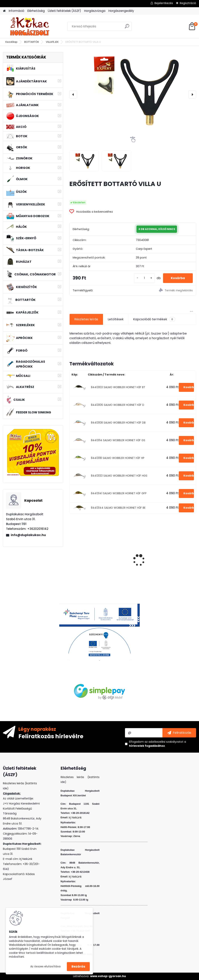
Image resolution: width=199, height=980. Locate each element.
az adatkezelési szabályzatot (164, 742)
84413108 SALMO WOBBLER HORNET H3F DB (118, 423)
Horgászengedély (121, 11)
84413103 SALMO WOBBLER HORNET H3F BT (118, 387)
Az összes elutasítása (45, 966)
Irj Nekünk (26, 859)
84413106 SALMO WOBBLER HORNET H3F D (118, 405)
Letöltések (116, 319)
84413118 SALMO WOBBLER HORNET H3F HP (118, 458)
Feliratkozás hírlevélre (51, 736)
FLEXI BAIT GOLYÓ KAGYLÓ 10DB (171, 551)
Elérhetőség (36, 11)
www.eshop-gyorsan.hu (108, 976)
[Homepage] (4, 11)
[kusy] (144, 278)
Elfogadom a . (158, 744)
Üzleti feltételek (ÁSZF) (64, 11)
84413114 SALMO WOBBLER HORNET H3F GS (118, 440)
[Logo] (30, 26)
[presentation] (73, 94)
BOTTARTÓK (32, 42)
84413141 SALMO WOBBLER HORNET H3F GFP (119, 493)
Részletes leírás (86, 319)
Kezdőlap (11, 42)
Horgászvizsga (95, 11)
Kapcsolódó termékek (154, 319)
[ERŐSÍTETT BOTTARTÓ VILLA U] (133, 91)
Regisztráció (188, 3)
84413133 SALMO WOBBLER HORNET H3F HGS (119, 476)
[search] (127, 28)
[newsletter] (179, 733)
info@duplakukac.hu (28, 535)
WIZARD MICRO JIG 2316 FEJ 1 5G (90, 550)
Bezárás (78, 966)
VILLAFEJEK (52, 42)
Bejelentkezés (164, 3)
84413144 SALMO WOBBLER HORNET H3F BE (118, 508)
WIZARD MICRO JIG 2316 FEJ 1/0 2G (133, 550)
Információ (17, 11)
